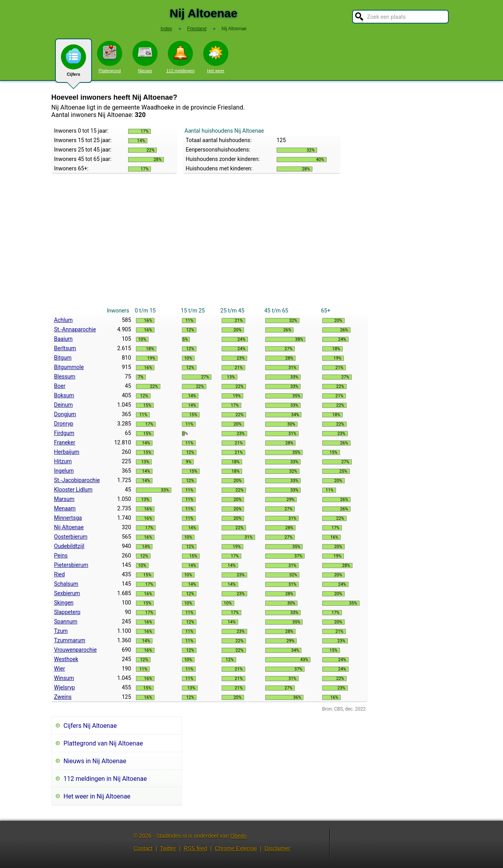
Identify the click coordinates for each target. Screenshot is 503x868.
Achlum (64, 320)
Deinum (64, 405)
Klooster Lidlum (73, 490)
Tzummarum (70, 640)
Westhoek (66, 659)
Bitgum (63, 358)
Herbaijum (67, 452)
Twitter (168, 848)
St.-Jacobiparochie (77, 480)
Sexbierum (67, 593)
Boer (60, 386)
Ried (60, 574)
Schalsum (66, 584)
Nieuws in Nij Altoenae (95, 761)
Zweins (63, 697)
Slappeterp (67, 612)
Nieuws (145, 57)
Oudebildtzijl (69, 546)
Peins (61, 556)
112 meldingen (180, 57)
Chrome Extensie (236, 848)
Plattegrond (110, 57)
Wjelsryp (65, 687)
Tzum (61, 631)
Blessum (65, 376)
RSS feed (195, 848)
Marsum (64, 499)
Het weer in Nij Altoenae (97, 796)
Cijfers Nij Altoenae (90, 726)
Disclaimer (277, 848)
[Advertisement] (210, 247)
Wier (60, 669)
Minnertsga (68, 518)
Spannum (66, 621)
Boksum (64, 395)
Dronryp (64, 424)
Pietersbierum (71, 565)
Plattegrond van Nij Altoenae (103, 743)
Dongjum (65, 414)
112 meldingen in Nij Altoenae (105, 779)
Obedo (239, 836)
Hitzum (63, 461)
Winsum (64, 678)
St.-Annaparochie (75, 329)
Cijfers (73, 64)
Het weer (216, 57)
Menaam (65, 508)
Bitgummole (69, 367)
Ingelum (64, 471)
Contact (143, 848)
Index (166, 29)
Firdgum (64, 433)
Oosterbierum (71, 537)
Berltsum (65, 348)
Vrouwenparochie (76, 650)
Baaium (63, 339)
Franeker (65, 442)
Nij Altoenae (69, 527)
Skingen (64, 603)
